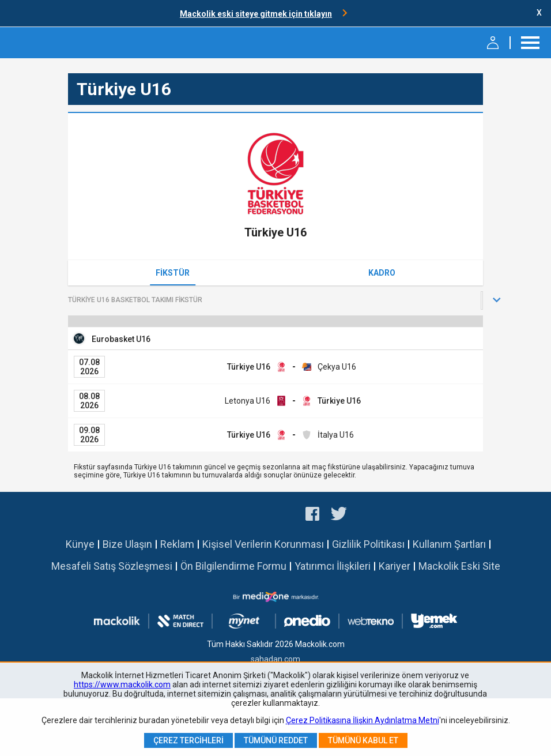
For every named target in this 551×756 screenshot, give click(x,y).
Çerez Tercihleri (188, 740)
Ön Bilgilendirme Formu (233, 566)
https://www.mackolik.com (122, 684)
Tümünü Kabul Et (363, 740)
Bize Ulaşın (127, 544)
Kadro (382, 273)
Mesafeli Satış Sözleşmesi (112, 566)
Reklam (177, 544)
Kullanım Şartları (449, 544)
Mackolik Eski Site (459, 566)
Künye (80, 544)
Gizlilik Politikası (368, 544)
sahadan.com (275, 659)
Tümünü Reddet (276, 740)
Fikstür (173, 273)
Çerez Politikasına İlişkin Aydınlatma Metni (363, 720)
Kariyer (395, 566)
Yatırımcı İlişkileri (333, 566)
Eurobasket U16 (121, 339)
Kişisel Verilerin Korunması (263, 544)
